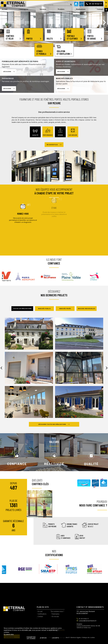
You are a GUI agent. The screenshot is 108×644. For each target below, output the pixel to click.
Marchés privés (65, 309)
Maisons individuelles (87, 309)
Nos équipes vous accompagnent (54, 191)
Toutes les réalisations (22, 309)
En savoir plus (9, 634)
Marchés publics (44, 309)
